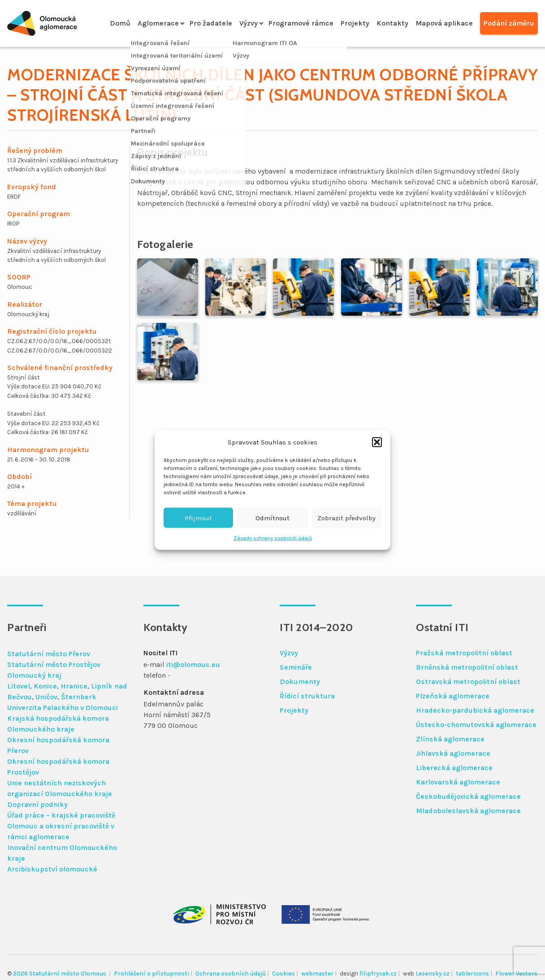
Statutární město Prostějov (54, 664)
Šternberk (79, 697)
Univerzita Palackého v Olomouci (63, 708)
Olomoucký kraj (34, 675)
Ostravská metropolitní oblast (468, 682)
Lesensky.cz (433, 973)
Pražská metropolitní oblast (464, 653)
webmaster (317, 973)
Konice (45, 686)
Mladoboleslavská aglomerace (468, 811)
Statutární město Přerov (49, 654)
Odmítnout (272, 518)
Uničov (46, 697)
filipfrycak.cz (378, 973)
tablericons (472, 973)
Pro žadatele (211, 23)
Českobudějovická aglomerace (468, 796)
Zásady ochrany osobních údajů (273, 538)
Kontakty (392, 23)
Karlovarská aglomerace (458, 782)
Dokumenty (300, 682)
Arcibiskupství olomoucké (52, 869)
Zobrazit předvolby (346, 518)
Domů (120, 23)
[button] (377, 442)
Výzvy (249, 23)
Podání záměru (509, 23)
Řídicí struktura (307, 696)
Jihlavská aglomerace (453, 753)
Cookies (283, 973)
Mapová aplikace (444, 23)
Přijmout (198, 518)
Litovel (19, 686)
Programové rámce (301, 23)
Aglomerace (158, 23)
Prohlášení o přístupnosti (151, 973)
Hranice (74, 686)
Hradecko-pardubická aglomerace (475, 710)
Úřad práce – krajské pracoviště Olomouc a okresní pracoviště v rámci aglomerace (61, 826)
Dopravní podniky (37, 804)
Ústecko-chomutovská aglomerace (476, 725)
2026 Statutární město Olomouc (60, 973)
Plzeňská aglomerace (453, 696)
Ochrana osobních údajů (231, 973)
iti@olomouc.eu (193, 664)
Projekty (355, 23)
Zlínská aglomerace (450, 739)
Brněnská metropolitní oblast (467, 667)
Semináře (296, 667)
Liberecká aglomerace (454, 768)
